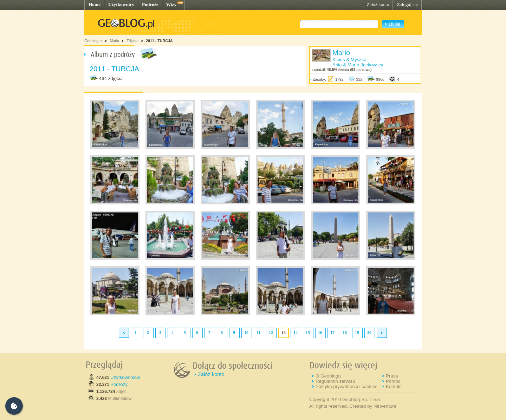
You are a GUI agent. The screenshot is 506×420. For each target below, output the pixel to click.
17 (332, 333)
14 (296, 333)
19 (357, 333)
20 (369, 333)
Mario (114, 41)
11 (258, 333)
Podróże (150, 4)
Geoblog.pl (93, 41)
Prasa (392, 376)
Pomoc (393, 381)
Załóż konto (378, 4)
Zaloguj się (407, 4)
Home (95, 4)
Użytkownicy (121, 4)
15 (308, 333)
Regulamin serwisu (335, 381)
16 (320, 333)
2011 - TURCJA (159, 41)
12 (271, 333)
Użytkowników (125, 377)
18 (345, 333)
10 (246, 333)
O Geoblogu (328, 376)
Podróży (119, 384)
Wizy (171, 4)
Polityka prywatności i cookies (346, 386)
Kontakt (394, 386)
